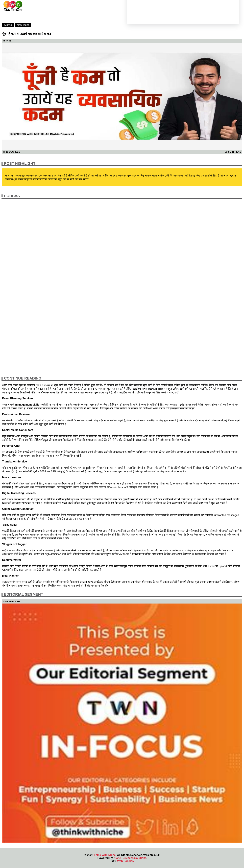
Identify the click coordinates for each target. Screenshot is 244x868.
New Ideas (23, 25)
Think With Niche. (105, 855)
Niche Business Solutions (130, 858)
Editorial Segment (24, 594)
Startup (8, 25)
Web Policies (125, 861)
